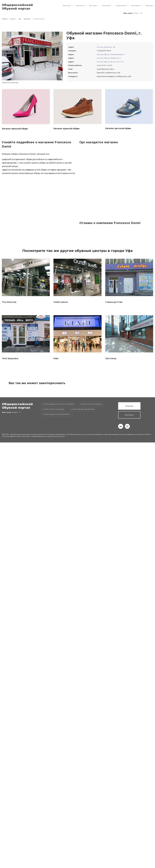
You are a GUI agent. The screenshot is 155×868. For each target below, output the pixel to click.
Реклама (129, 406)
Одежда (146, 5)
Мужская (77, 5)
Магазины (133, 5)
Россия (13, 19)
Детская (90, 5)
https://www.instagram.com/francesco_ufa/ (114, 76)
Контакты (129, 415)
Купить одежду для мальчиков (56, 414)
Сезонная (103, 5)
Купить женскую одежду (91, 404)
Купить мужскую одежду (54, 409)
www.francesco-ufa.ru (106, 69)
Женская (64, 5)
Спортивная (118, 5)
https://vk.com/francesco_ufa (108, 73)
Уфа (20, 19)
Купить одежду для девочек (83, 409)
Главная (5, 19)
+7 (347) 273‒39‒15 (104, 51)
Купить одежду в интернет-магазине (58, 404)
